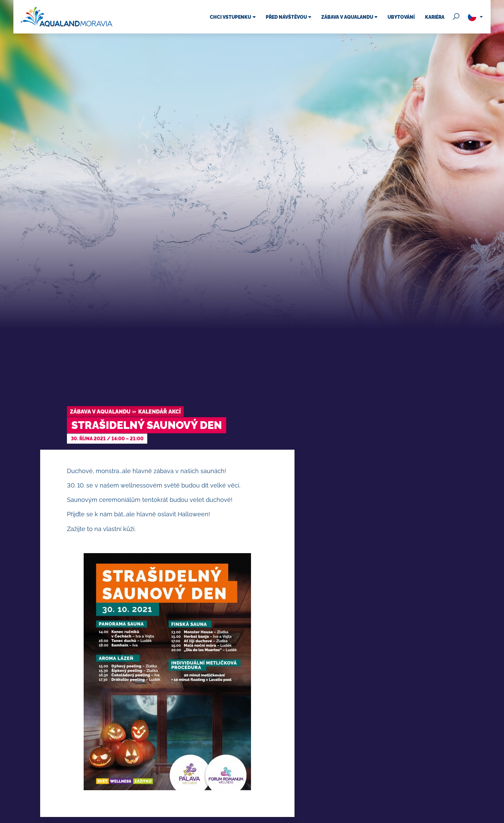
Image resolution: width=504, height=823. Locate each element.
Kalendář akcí (159, 412)
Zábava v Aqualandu (100, 412)
